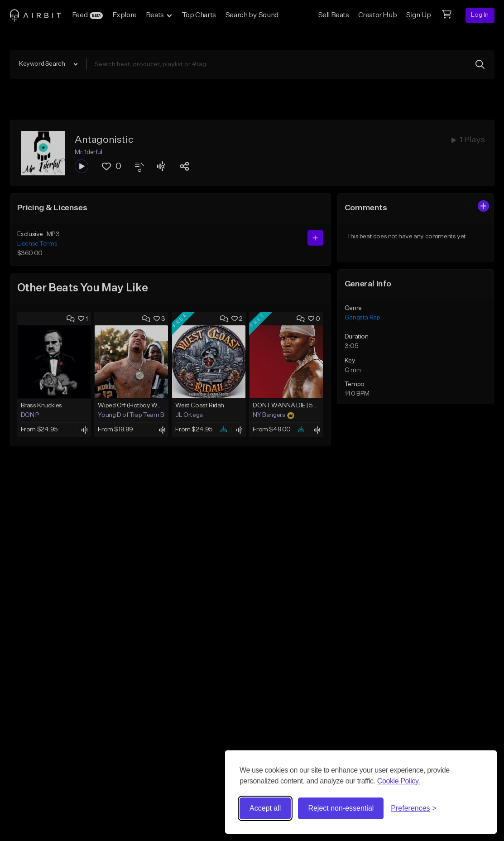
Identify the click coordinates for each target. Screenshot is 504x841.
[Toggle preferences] (414, 808)
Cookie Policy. (399, 781)
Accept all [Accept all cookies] (265, 808)
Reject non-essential (341, 808)
